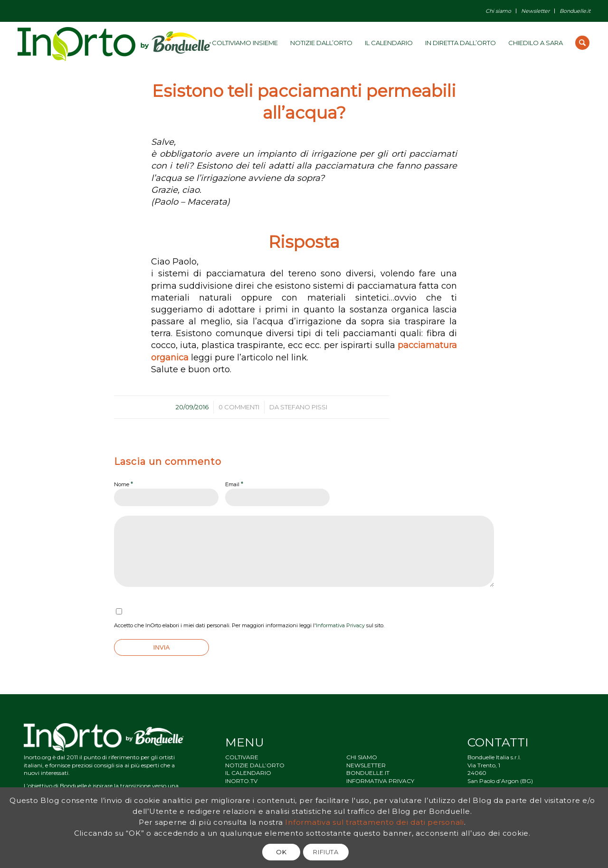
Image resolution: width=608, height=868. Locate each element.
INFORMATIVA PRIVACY (380, 781)
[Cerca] (582, 43)
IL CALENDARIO (248, 773)
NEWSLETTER (366, 765)
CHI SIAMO (362, 757)
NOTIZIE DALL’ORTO (255, 765)
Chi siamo (498, 11)
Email (234, 484)
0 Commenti (239, 407)
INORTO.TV (241, 781)
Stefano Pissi (304, 407)
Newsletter (535, 11)
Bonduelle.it (575, 11)
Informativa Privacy (340, 625)
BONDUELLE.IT (368, 773)
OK (281, 852)
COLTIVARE (242, 757)
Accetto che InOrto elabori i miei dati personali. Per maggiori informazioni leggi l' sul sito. (249, 625)
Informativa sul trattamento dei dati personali (375, 822)
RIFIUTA (326, 852)
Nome (123, 484)
